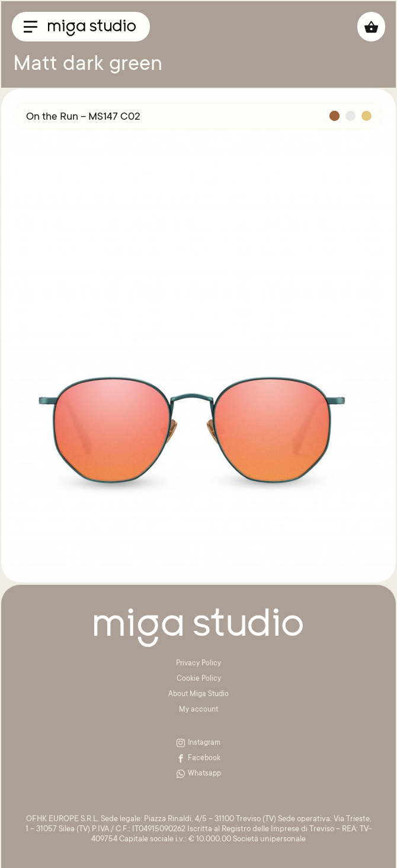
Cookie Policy (199, 679)
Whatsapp (199, 774)
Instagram (198, 743)
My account (198, 710)
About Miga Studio (198, 694)
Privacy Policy (198, 664)
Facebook (198, 758)
